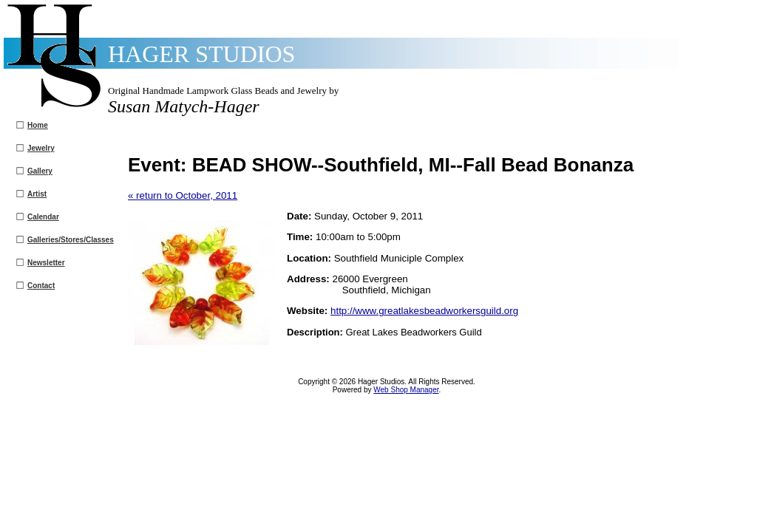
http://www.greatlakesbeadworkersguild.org (424, 311)
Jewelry (41, 148)
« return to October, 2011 (183, 195)
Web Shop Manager (406, 390)
